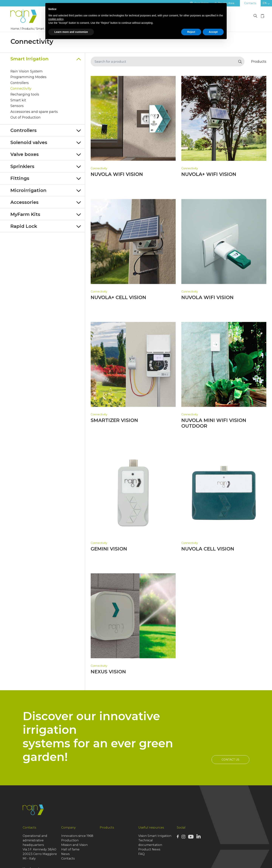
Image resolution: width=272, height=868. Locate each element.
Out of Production (26, 119)
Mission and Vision (74, 845)
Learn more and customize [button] (71, 32)
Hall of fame (70, 849)
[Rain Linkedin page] (199, 836)
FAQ (141, 854)
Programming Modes (29, 78)
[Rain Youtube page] (191, 836)
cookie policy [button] (56, 19)
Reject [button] (191, 32)
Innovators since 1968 (77, 836)
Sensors (17, 107)
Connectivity (21, 89)
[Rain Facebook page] (178, 836)
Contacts (250, 3)
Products (28, 29)
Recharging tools (25, 95)
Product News (149, 849)
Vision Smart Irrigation (155, 836)
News (65, 854)
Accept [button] (213, 32)
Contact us (230, 778)
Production (70, 840)
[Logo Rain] (25, 16)
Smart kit (18, 101)
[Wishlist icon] (263, 16)
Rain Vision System (27, 72)
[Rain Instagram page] (183, 836)
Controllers (20, 83)
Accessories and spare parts (34, 113)
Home (15, 29)
